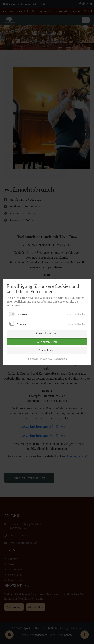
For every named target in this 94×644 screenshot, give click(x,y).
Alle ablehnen (47, 346)
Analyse (25, 324)
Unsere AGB (46, 353)
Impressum (34, 353)
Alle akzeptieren (47, 339)
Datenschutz (59, 353)
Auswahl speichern (47, 332)
